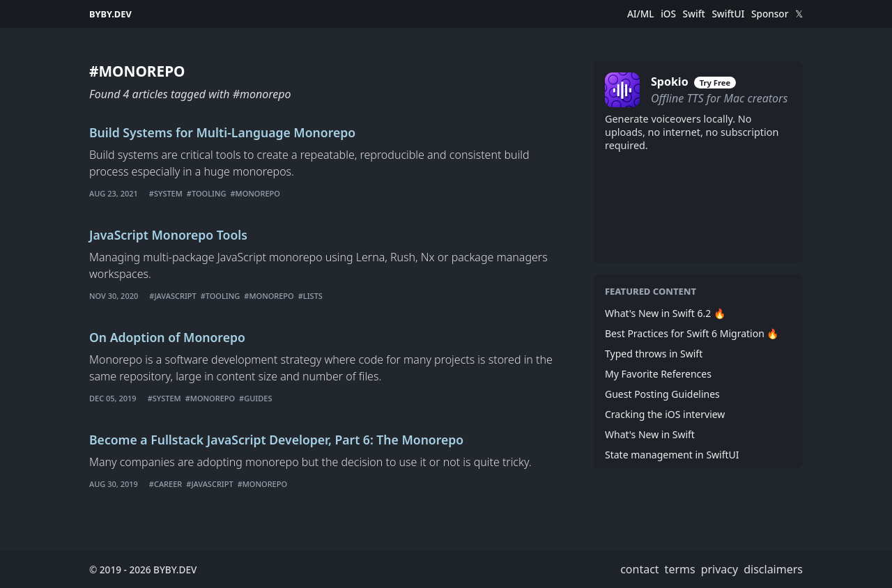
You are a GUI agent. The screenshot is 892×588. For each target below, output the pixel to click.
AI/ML (641, 14)
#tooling (207, 193)
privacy (720, 569)
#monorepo (255, 193)
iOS (668, 14)
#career (166, 484)
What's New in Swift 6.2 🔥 (665, 313)
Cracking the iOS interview (665, 414)
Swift (694, 14)
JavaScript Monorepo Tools (168, 235)
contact (639, 569)
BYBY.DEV (110, 14)
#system (166, 193)
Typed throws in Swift (654, 354)
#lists (310, 296)
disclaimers (773, 569)
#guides (255, 398)
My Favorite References (658, 374)
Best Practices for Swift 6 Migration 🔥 (692, 333)
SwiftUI (728, 14)
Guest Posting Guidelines (662, 394)
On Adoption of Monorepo (167, 337)
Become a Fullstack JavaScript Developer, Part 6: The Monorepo (276, 440)
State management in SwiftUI (672, 455)
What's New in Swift (650, 434)
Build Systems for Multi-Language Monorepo (222, 132)
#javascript (172, 296)
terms (680, 569)
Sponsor (770, 14)
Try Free (715, 83)
